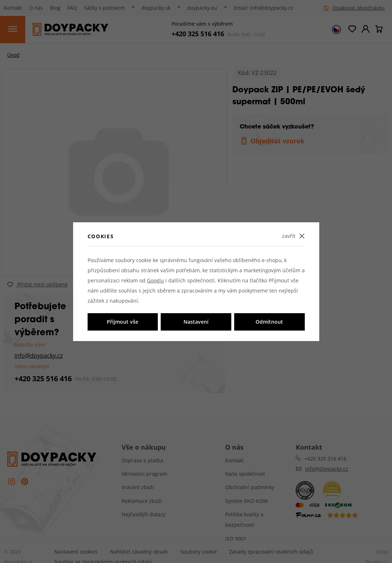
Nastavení (196, 322)
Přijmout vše (123, 322)
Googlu (155, 280)
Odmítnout (269, 322)
